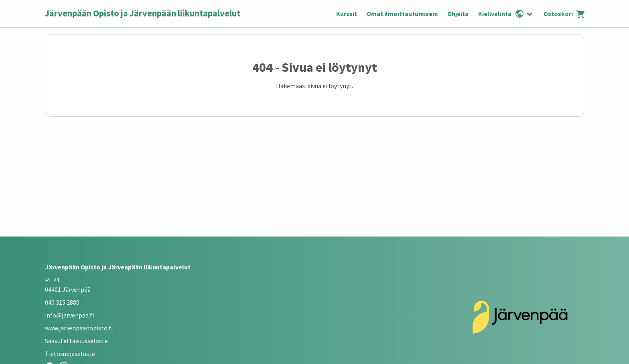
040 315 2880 (62, 302)
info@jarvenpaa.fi (69, 315)
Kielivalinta (501, 14)
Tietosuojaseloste (70, 354)
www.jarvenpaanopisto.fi (79, 328)
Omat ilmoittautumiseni (402, 14)
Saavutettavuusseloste (76, 341)
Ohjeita (458, 14)
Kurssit (347, 14)
